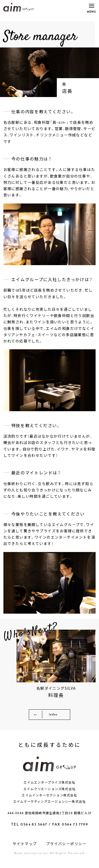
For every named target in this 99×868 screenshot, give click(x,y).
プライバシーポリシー (66, 846)
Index (54, 716)
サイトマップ (25, 846)
